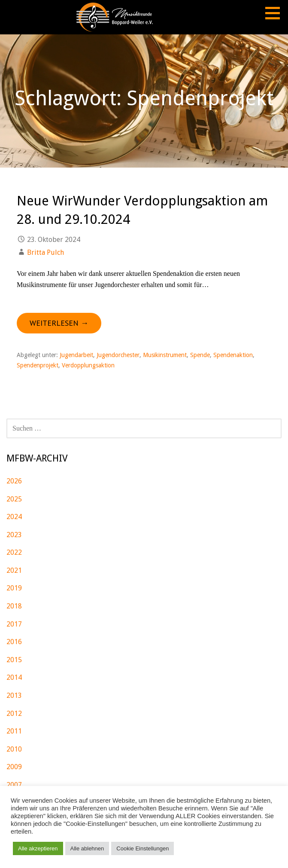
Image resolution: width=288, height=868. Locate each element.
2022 (14, 552)
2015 (14, 660)
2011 (14, 731)
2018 (14, 606)
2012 (14, 714)
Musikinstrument (165, 355)
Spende (200, 355)
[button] (276, 13)
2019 (14, 588)
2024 (14, 517)
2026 (14, 481)
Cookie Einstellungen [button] (142, 848)
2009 (14, 767)
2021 (14, 570)
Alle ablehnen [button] (87, 848)
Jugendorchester (118, 355)
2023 (14, 535)
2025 (14, 499)
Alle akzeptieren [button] (38, 848)
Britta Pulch (45, 252)
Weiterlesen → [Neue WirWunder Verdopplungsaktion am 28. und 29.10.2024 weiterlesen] (59, 323)
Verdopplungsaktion (88, 365)
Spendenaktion (233, 355)
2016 (14, 642)
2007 (14, 785)
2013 (14, 695)
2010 (14, 749)
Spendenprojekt (38, 365)
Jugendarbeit (76, 355)
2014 (14, 677)
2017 (14, 624)
